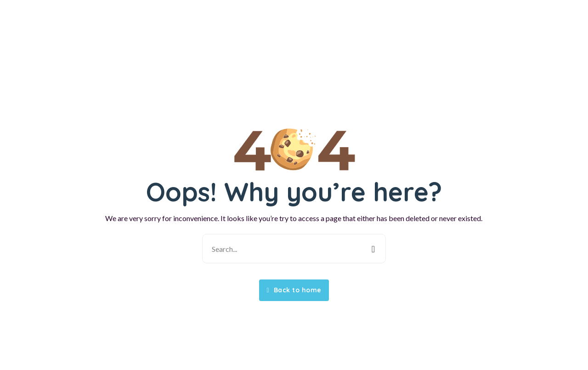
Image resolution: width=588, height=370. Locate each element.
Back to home (294, 290)
